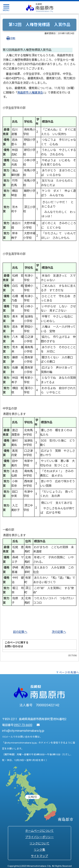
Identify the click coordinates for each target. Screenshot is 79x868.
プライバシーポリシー (39, 837)
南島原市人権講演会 (31, 93)
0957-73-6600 (23, 725)
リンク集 (39, 850)
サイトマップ (39, 856)
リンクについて (39, 843)
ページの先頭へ (69, 672)
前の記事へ (20, 632)
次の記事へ (59, 632)
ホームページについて (39, 831)
